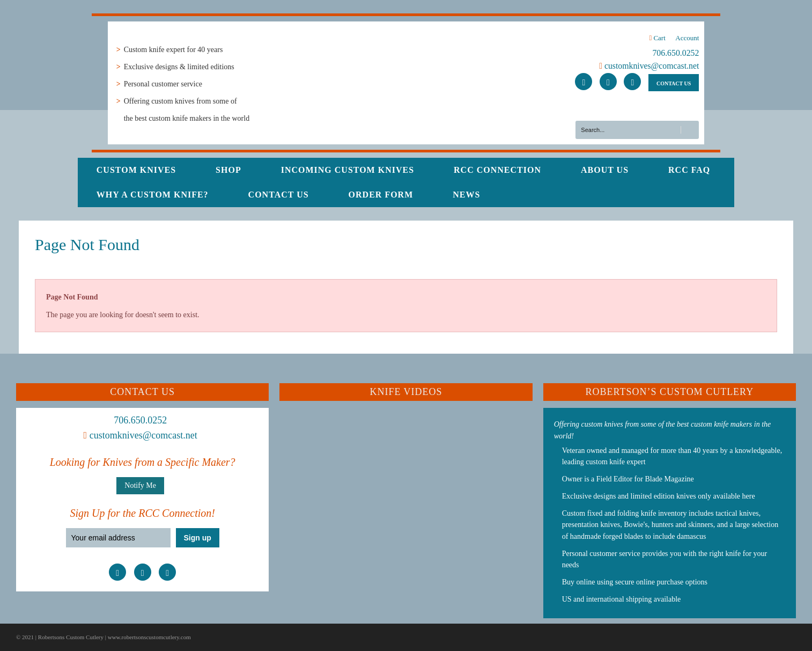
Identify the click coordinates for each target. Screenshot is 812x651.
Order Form (381, 195)
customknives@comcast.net (649, 66)
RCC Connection (497, 170)
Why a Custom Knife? (153, 195)
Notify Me (140, 485)
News (466, 195)
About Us (605, 170)
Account (687, 38)
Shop (228, 170)
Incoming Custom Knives (348, 170)
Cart (657, 38)
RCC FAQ (689, 170)
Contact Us (279, 195)
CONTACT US (674, 83)
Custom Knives (136, 170)
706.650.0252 (676, 53)
